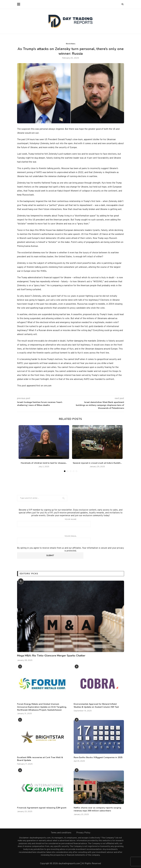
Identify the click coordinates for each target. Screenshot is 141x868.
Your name (71, 523)
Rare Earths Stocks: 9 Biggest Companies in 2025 (98, 757)
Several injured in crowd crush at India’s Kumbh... (97, 463)
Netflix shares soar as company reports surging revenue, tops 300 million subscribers (97, 809)
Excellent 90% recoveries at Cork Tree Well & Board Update (40, 759)
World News (71, 44)
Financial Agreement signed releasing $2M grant (42, 808)
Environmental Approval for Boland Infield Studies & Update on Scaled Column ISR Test (96, 706)
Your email (71, 539)
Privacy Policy (83, 833)
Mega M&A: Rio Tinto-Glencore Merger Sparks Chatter (51, 656)
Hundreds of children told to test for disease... (44, 463)
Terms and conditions (61, 833)
